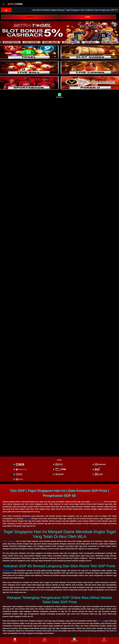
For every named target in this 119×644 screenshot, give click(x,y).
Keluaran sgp (8, 570)
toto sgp (27, 519)
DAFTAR (30, 17)
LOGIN (87, 17)
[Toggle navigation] (4, 4)
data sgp (101, 621)
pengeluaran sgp (97, 502)
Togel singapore (9, 541)
